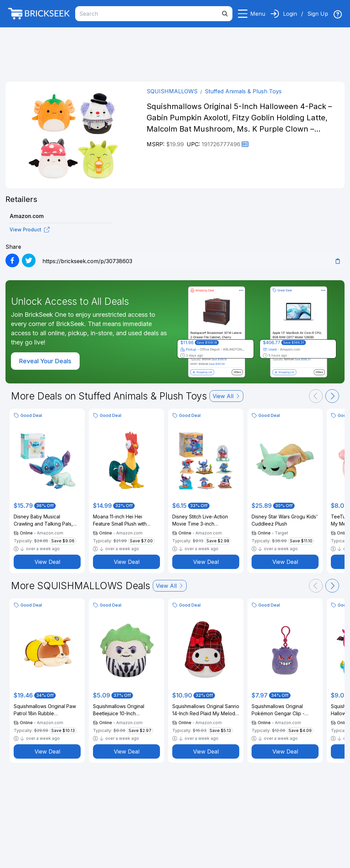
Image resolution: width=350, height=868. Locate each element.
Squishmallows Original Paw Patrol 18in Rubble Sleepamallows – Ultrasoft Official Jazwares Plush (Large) (45, 710)
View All (226, 396)
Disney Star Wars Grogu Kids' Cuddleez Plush (285, 520)
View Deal (47, 562)
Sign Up (318, 14)
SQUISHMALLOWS (172, 91)
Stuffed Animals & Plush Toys (243, 91)
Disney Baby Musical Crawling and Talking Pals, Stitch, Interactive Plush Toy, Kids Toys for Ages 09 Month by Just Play (47, 520)
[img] (338, 14)
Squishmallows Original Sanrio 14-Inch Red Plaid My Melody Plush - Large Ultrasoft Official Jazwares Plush (206, 710)
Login (290, 14)
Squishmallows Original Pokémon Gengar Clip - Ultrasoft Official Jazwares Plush (281, 710)
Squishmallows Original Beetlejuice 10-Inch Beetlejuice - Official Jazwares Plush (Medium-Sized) (122, 710)
